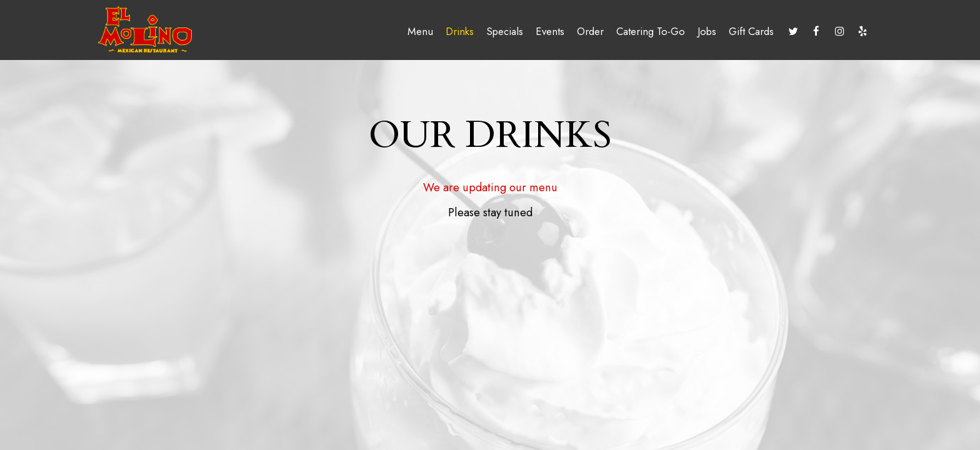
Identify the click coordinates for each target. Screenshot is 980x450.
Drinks (460, 31)
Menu (420, 31)
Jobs (707, 31)
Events (550, 31)
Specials (505, 31)
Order (590, 31)
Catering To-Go (651, 31)
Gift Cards (751, 31)
